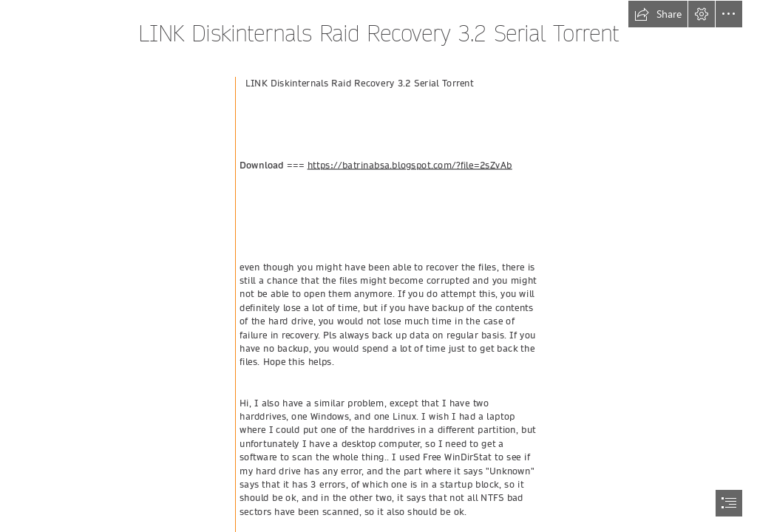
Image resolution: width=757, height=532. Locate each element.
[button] (658, 14)
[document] (378, 266)
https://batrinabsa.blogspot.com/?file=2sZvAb (410, 165)
